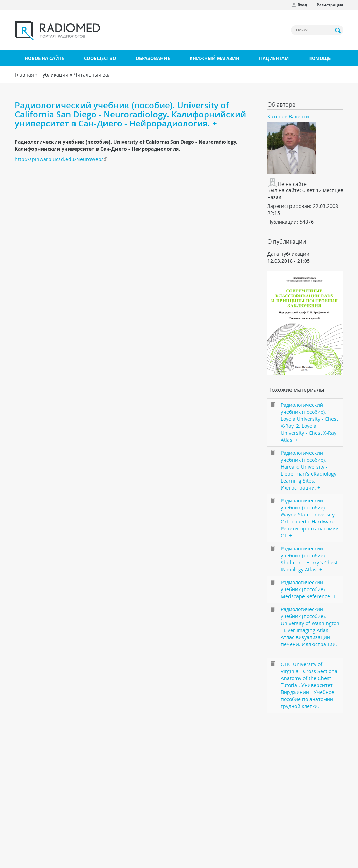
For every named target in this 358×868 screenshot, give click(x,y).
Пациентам (274, 58)
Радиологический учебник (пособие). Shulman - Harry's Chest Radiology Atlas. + (309, 559)
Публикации (54, 75)
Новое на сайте (44, 58)
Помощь (320, 58)
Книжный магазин (214, 58)
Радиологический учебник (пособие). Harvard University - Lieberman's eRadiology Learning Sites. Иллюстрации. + (309, 470)
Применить (338, 30)
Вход (302, 5)
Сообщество (100, 58)
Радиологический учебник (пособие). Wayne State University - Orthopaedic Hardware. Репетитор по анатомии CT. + (310, 518)
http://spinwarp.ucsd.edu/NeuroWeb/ (59, 159)
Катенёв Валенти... (290, 117)
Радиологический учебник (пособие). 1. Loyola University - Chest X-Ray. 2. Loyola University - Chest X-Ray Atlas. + (309, 422)
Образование (153, 58)
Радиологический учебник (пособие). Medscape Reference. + (308, 589)
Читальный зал (92, 75)
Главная (24, 75)
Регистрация (330, 5)
